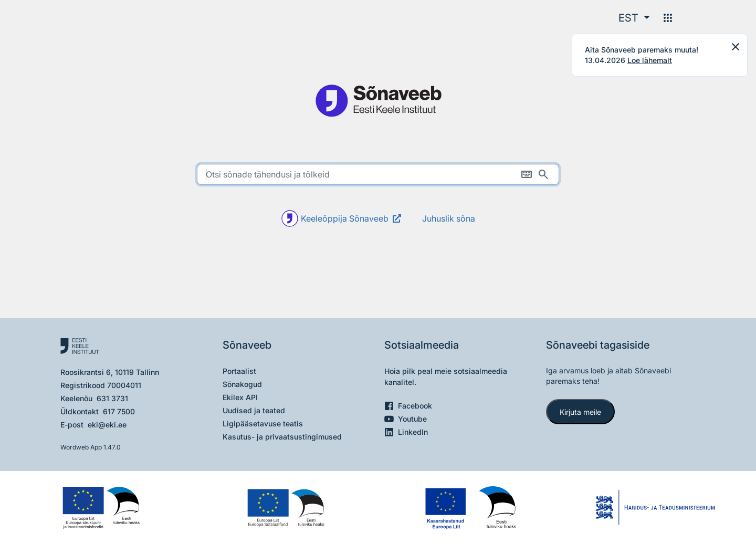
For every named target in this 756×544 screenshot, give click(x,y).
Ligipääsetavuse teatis (263, 423)
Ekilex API (240, 397)
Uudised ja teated (254, 410)
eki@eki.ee (107, 425)
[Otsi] (543, 174)
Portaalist (239, 371)
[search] (378, 174)
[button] (634, 18)
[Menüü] (668, 18)
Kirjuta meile (580, 412)
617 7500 (119, 411)
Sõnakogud (242, 384)
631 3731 (112, 398)
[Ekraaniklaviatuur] (527, 174)
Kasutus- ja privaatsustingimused (282, 437)
